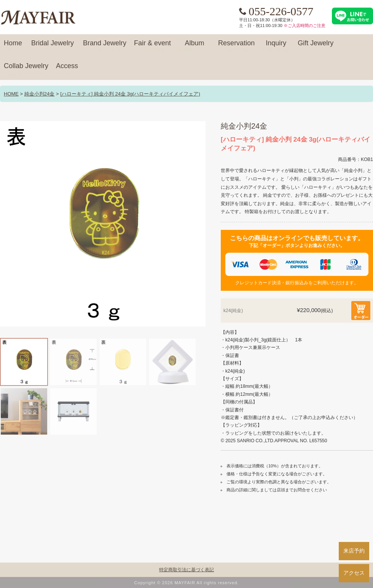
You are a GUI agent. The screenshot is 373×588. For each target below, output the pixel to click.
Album (194, 46)
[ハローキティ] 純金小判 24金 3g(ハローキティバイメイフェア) (130, 94)
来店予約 (354, 551)
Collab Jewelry (26, 69)
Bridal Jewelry (53, 46)
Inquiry (276, 46)
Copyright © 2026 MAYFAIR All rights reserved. (187, 583)
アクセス (354, 573)
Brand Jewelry (105, 46)
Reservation (236, 46)
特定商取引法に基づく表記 (186, 570)
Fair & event (152, 46)
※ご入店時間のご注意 (304, 25)
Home (13, 46)
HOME (11, 94)
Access (67, 69)
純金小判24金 (39, 94)
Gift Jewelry (316, 46)
